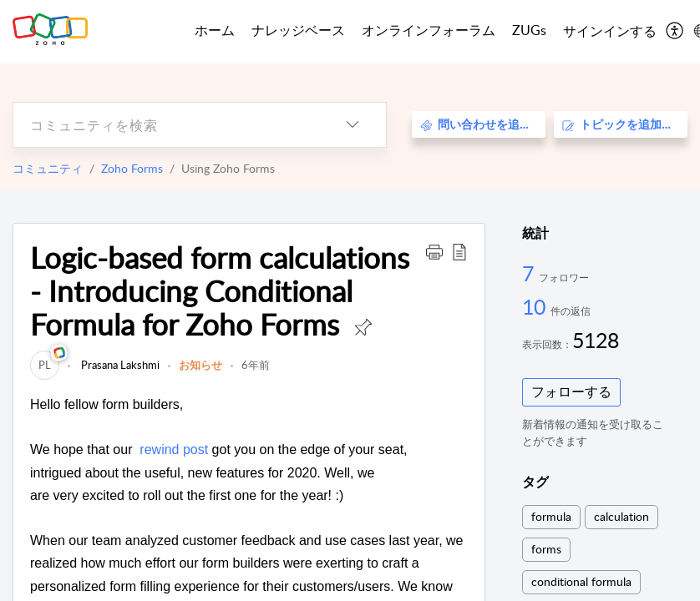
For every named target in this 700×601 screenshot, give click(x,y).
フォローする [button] (571, 391)
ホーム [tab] (215, 30)
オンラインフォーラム (429, 30)
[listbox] (353, 125)
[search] (166, 125)
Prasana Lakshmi (119, 365)
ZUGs (529, 30)
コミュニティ (48, 168)
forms (546, 549)
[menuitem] (610, 32)
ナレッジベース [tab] (298, 30)
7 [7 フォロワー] (530, 273)
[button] (434, 251)
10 (536, 306)
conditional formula (581, 581)
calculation (621, 516)
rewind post (175, 449)
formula (551, 516)
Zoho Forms (132, 168)
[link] (45, 365)
